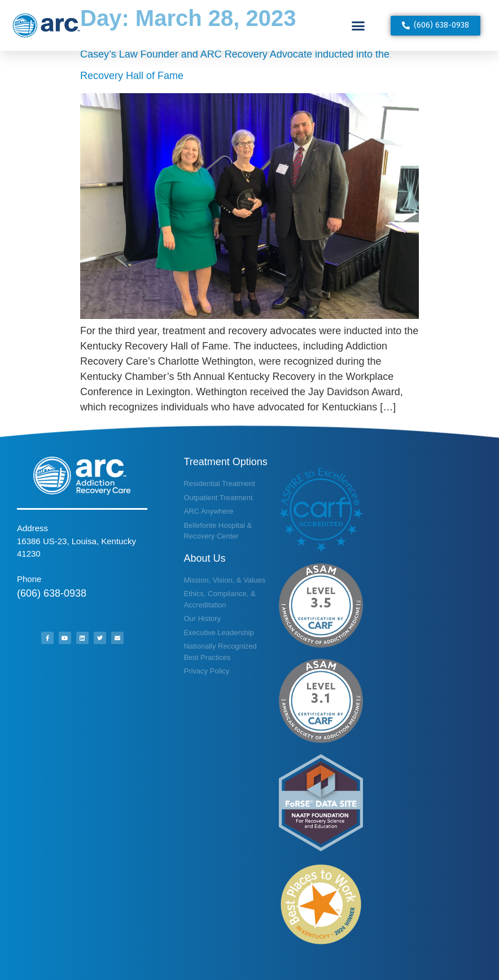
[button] (358, 25)
